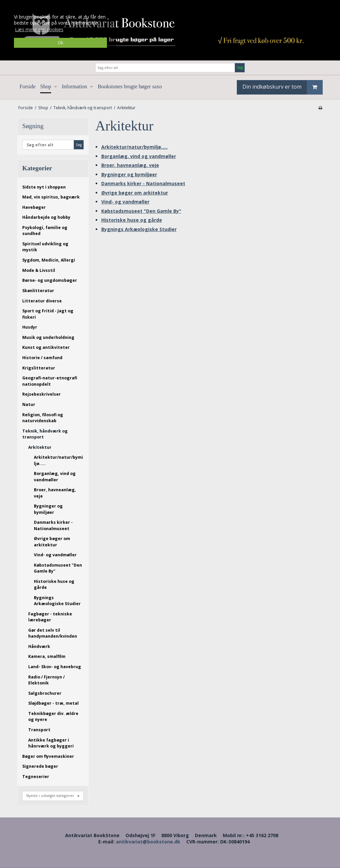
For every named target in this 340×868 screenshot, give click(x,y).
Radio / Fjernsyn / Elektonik (46, 680)
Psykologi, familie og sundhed (45, 231)
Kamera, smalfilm (47, 656)
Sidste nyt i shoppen (44, 187)
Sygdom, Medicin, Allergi (49, 260)
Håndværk (39, 646)
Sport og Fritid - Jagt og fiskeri (48, 314)
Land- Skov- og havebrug (55, 667)
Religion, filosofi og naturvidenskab (43, 418)
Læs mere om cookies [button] (39, 29)
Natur (29, 404)
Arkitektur (40, 447)
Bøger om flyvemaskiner (48, 756)
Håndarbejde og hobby (46, 217)
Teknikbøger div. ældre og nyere (53, 716)
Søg (240, 67)
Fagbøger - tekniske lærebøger (50, 617)
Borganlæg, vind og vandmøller (55, 476)
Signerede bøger (40, 766)
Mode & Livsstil (39, 270)
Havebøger (34, 207)
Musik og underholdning (48, 337)
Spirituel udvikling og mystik (45, 247)
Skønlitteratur (38, 291)
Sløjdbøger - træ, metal (53, 703)
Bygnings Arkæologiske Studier (57, 601)
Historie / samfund (42, 358)
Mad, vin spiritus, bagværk (51, 197)
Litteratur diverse (42, 301)
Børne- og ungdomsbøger (50, 280)
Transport (39, 730)
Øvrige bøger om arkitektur (52, 542)
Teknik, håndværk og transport (45, 434)
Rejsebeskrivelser (42, 394)
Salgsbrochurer (45, 693)
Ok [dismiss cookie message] (60, 43)
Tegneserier (36, 777)
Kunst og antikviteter (46, 347)
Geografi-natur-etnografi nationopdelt (50, 381)
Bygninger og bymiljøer (48, 509)
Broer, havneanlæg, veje (55, 493)
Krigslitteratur (39, 368)
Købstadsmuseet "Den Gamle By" (58, 568)
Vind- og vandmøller (55, 555)
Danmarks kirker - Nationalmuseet (53, 525)
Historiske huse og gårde (54, 584)
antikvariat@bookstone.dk (148, 842)
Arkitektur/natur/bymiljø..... (58, 460)
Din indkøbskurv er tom (282, 87)
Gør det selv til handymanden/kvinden (53, 633)
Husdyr (30, 327)
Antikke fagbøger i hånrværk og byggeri (51, 743)
